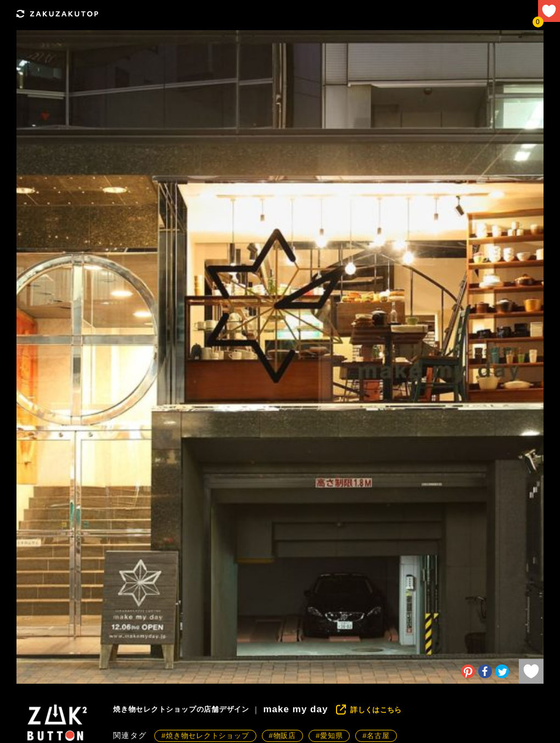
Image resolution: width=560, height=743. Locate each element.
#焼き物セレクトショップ (205, 736)
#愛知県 (329, 736)
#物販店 (282, 736)
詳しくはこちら (376, 710)
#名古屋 (376, 736)
